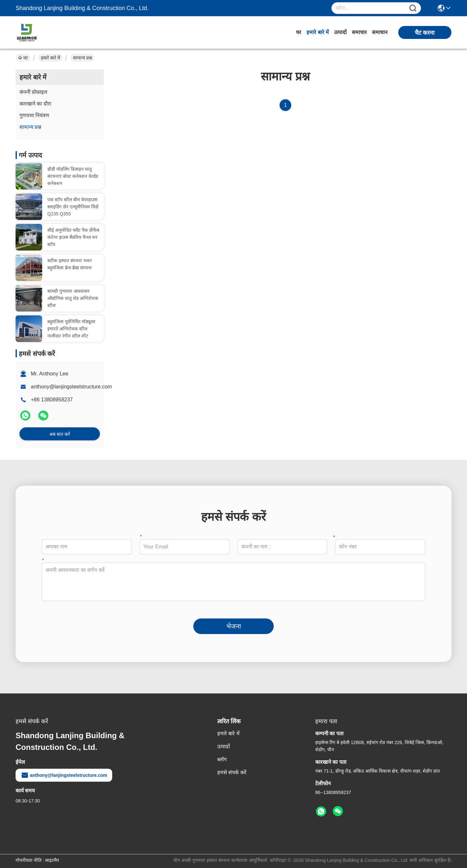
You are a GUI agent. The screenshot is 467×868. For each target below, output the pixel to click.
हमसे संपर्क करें (232, 772)
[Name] (413, 8)
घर (299, 32)
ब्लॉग (222, 759)
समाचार (359, 32)
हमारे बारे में (318, 32)
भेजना (234, 626)
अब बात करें (60, 434)
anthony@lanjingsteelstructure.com (71, 387)
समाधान (380, 32)
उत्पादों (340, 32)
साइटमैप (52, 860)
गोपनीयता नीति (29, 860)
